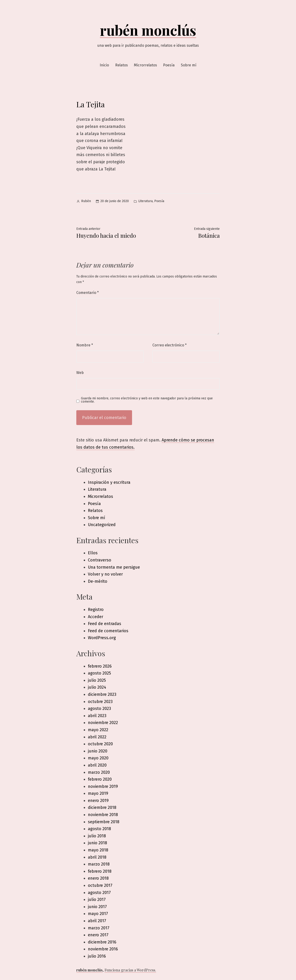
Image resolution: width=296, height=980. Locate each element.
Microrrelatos (145, 65)
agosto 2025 (99, 673)
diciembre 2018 (102, 807)
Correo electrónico (170, 345)
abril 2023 (97, 716)
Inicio (104, 65)
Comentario (88, 293)
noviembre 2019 (103, 786)
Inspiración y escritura (109, 482)
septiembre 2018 (104, 822)
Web (80, 373)
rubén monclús (148, 30)
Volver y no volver (105, 574)
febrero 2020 (100, 779)
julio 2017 (97, 900)
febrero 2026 (100, 666)
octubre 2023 (100, 702)
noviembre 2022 (103, 723)
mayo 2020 (98, 758)
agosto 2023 (99, 709)
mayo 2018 (98, 850)
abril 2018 (97, 857)
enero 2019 (98, 801)
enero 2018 (98, 878)
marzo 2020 (99, 772)
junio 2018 (97, 843)
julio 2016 (97, 956)
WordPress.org (102, 638)
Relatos (122, 65)
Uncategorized (102, 525)
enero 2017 (98, 935)
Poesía (169, 65)
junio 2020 (98, 751)
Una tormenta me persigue (114, 567)
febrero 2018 (100, 871)
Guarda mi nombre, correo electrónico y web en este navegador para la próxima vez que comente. (147, 400)
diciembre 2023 (102, 694)
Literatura (145, 201)
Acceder (96, 617)
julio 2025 (97, 680)
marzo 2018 (99, 864)
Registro (96, 610)
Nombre (85, 345)
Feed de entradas (105, 624)
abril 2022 (97, 737)
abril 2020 (97, 765)
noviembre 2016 (103, 949)
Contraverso (100, 560)
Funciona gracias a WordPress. (130, 970)
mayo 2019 (98, 793)
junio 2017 (97, 907)
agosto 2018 (99, 829)
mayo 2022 (98, 730)
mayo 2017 (98, 914)
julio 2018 (97, 836)
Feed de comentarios (108, 631)
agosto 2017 (99, 893)
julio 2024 (97, 687)
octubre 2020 (100, 744)
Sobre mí (189, 65)
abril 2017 (97, 921)
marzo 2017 (99, 928)
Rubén (86, 201)
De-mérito (98, 581)
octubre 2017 (100, 885)
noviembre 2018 (103, 815)
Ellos (93, 553)
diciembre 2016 (102, 942)
